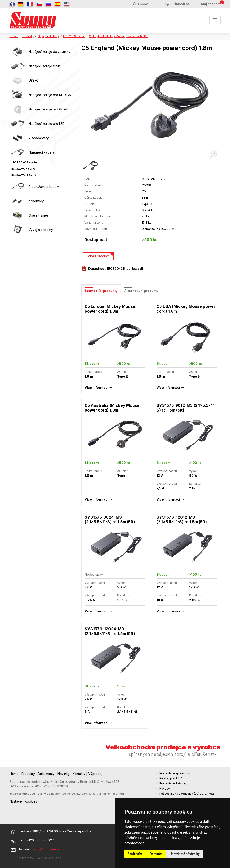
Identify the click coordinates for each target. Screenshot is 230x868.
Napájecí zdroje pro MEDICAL (50, 95)
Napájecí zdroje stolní (45, 66)
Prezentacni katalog (173, 783)
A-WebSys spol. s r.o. (48, 858)
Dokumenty (47, 774)
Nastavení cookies (23, 801)
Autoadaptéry (39, 138)
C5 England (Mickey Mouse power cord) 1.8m (119, 36)
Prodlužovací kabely (44, 187)
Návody (165, 789)
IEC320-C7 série (23, 168)
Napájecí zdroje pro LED (47, 124)
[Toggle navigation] (215, 20)
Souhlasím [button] (135, 854)
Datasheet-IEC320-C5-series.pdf (116, 269)
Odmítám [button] (156, 854)
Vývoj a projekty (41, 230)
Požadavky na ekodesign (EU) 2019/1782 (187, 794)
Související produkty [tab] (101, 291)
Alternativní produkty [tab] (141, 291)
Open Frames (39, 215)
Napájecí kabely (48, 36)
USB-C (33, 80)
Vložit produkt (98, 256)
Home (14, 36)
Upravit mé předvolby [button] (185, 854)
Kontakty (79, 774)
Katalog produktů (171, 778)
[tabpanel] (151, 516)
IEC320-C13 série (24, 174)
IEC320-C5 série (74, 36)
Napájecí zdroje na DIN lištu (49, 109)
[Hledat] (149, 4)
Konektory (36, 201)
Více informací (96, 388)
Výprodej (95, 774)
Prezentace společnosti (175, 773)
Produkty (28, 36)
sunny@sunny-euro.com (49, 849)
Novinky (64, 774)
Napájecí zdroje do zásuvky (49, 52)
